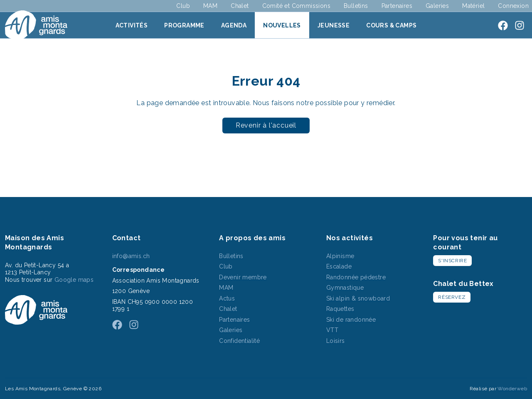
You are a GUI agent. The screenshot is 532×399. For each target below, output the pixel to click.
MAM (210, 6)
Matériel (473, 6)
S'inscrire (452, 261)
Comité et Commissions (296, 6)
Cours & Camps (391, 25)
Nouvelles (282, 25)
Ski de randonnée (351, 320)
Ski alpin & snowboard (358, 298)
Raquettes (340, 309)
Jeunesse (334, 25)
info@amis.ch (131, 256)
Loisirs (336, 341)
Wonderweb (512, 389)
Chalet (240, 6)
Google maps (74, 280)
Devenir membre (243, 277)
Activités (132, 25)
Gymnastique (345, 288)
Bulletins (356, 6)
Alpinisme (340, 256)
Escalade (339, 266)
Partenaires (397, 6)
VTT (332, 330)
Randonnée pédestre (356, 277)
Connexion (513, 6)
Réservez (452, 297)
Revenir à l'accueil (266, 125)
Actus (227, 298)
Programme (184, 25)
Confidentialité (239, 341)
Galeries (437, 6)
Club (183, 6)
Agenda (234, 25)
